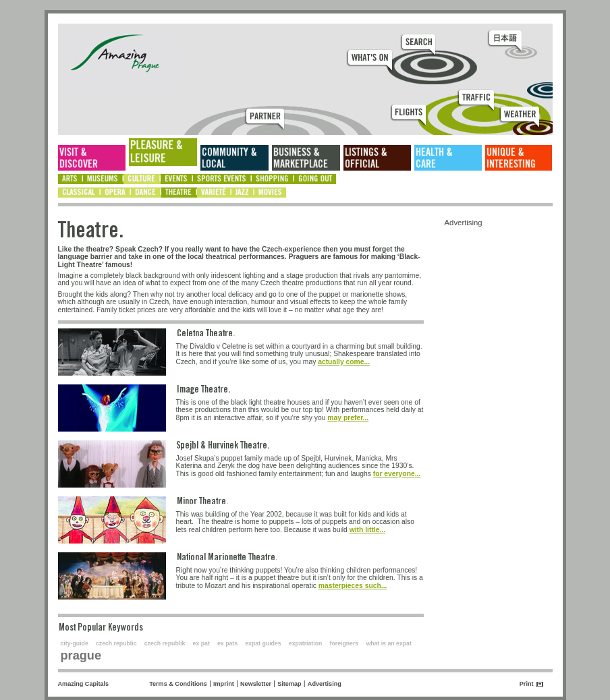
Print (527, 684)
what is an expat (388, 643)
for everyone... (397, 474)
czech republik (165, 643)
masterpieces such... (353, 586)
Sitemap (289, 684)
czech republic (116, 643)
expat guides (263, 643)
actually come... (344, 362)
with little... (367, 530)
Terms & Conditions (178, 684)
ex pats (227, 643)
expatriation (306, 643)
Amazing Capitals (84, 684)
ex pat (201, 643)
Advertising (325, 684)
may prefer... (348, 418)
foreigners (344, 643)
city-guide (75, 643)
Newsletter (256, 684)
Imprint (224, 684)
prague (81, 655)
